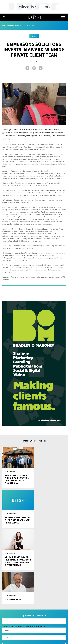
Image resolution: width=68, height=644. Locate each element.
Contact (34, 620)
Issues (34, 607)
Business (11, 25)
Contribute (34, 616)
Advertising (34, 603)
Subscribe (34, 611)
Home (4, 25)
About (34, 599)
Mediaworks (21, 642)
